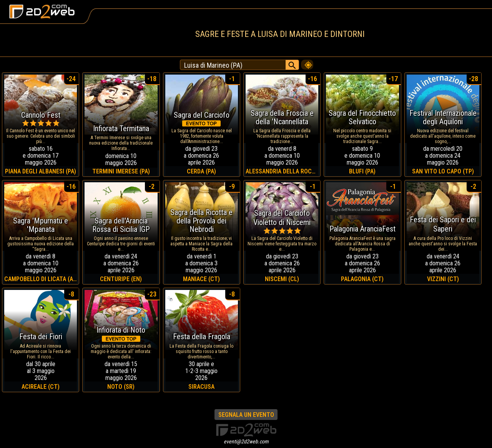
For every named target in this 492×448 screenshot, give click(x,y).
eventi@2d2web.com (246, 441)
